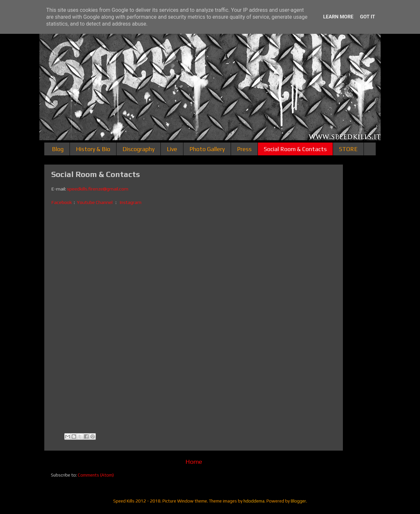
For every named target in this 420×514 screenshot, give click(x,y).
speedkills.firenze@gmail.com (98, 189)
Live (172, 149)
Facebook (62, 202)
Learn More (338, 17)
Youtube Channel (95, 202)
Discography (138, 149)
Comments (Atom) (96, 475)
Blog (58, 149)
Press (244, 149)
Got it (367, 17)
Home (194, 461)
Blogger (298, 501)
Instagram (130, 202)
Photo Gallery (207, 149)
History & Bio (93, 149)
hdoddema (254, 501)
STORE (348, 149)
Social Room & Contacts (295, 149)
